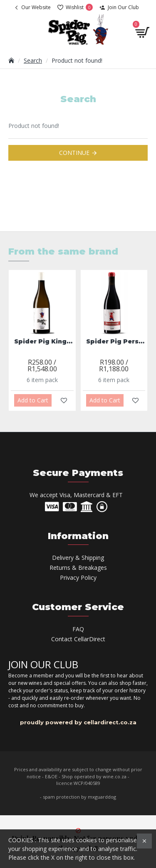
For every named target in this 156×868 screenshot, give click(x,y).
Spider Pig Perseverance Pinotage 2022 (116, 341)
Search (33, 60)
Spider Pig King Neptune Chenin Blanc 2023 (44, 341)
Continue (74, 153)
